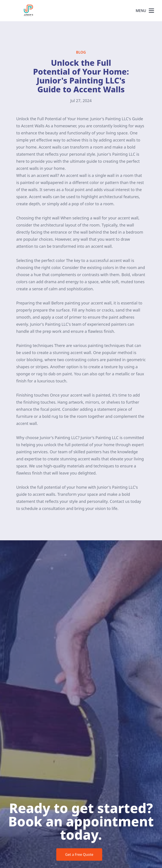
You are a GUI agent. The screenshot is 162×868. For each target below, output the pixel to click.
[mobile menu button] (151, 11)
